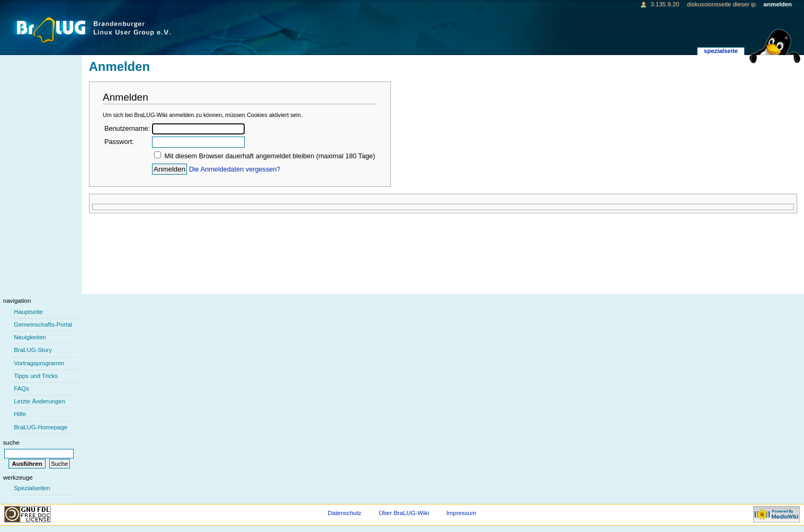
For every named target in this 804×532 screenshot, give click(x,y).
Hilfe (20, 414)
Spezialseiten (32, 488)
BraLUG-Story (33, 350)
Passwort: (119, 142)
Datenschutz (345, 513)
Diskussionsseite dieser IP (721, 4)
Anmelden (778, 4)
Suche (11, 443)
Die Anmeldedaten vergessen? (235, 169)
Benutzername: (127, 129)
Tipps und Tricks (36, 376)
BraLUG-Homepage (41, 427)
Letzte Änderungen (39, 401)
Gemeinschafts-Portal (43, 324)
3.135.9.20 (665, 4)
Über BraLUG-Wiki (404, 513)
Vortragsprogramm (39, 363)
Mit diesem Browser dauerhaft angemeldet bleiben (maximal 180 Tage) (270, 156)
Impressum (462, 513)
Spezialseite (721, 51)
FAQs (21, 389)
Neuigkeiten (30, 337)
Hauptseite (28, 312)
